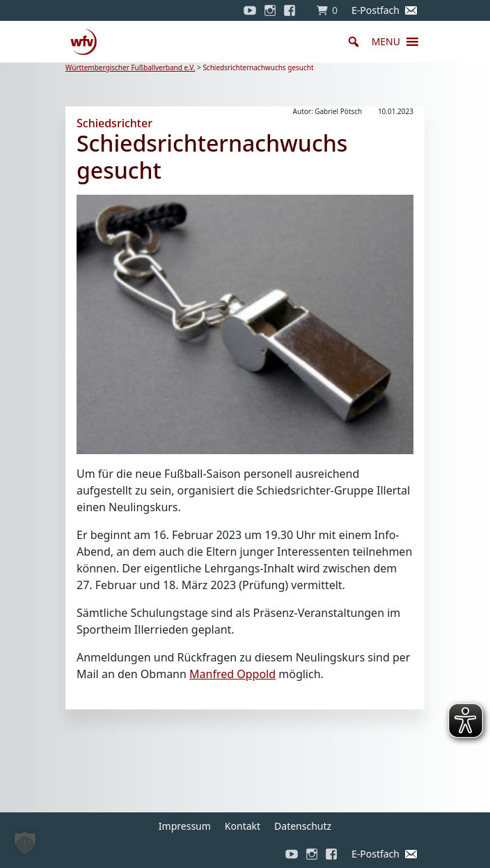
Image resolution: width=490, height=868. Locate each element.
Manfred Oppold (232, 674)
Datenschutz (303, 826)
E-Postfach (376, 10)
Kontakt (243, 826)
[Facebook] (293, 10)
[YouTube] (250, 10)
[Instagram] (270, 10)
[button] (386, 42)
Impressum (185, 826)
